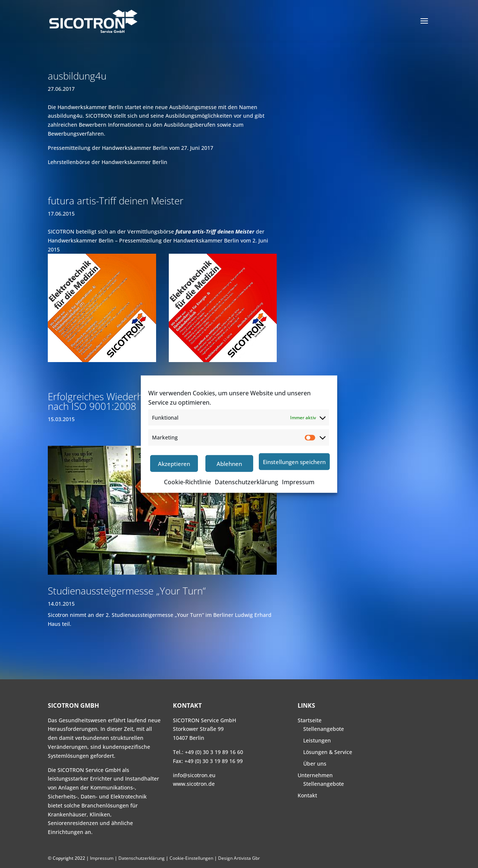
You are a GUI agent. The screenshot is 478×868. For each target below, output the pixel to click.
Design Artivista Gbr (239, 858)
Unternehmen (315, 775)
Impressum (298, 482)
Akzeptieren (174, 464)
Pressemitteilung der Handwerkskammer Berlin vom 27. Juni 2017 (131, 148)
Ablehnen (229, 464)
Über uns (315, 764)
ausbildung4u (77, 76)
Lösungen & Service (328, 752)
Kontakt (307, 795)
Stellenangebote (324, 729)
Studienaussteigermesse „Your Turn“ (127, 591)
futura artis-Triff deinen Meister (116, 201)
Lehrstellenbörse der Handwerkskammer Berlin (108, 162)
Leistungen (317, 740)
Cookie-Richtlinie (187, 482)
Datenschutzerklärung (246, 482)
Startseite (310, 720)
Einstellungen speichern (294, 462)
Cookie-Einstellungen (191, 858)
